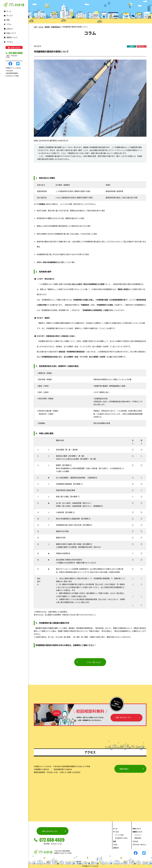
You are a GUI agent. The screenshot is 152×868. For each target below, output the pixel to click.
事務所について (137, 832)
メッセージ (138, 835)
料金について (10, 33)
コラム (8, 24)
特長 (7, 20)
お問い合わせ (14, 48)
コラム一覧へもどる (94, 662)
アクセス (8, 42)
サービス (116, 832)
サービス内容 (119, 835)
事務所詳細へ (124, 769)
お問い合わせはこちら (50, 831)
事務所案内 (138, 838)
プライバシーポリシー (140, 845)
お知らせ (8, 29)
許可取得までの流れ (121, 838)
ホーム (8, 11)
